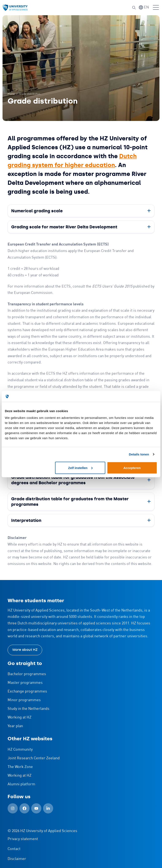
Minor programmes (24, 700)
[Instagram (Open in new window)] (13, 808)
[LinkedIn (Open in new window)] (48, 808)
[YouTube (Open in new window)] (36, 808)
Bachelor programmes (27, 674)
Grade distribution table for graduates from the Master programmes (70, 502)
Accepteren (132, 468)
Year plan (15, 726)
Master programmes (25, 683)
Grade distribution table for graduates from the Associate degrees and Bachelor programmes (73, 480)
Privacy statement (23, 839)
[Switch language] (144, 8)
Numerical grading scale (37, 211)
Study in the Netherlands (28, 709)
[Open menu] (156, 8)
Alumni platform (21, 784)
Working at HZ (20, 717)
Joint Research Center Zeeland (34, 758)
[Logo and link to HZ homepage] (15, 8)
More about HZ (25, 650)
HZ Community (20, 750)
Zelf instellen (80, 468)
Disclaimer (17, 859)
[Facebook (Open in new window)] (24, 808)
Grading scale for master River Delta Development (64, 227)
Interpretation (26, 520)
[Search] (134, 8)
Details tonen (139, 454)
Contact (14, 849)
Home (11, 94)
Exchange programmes (27, 691)
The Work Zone (20, 767)
